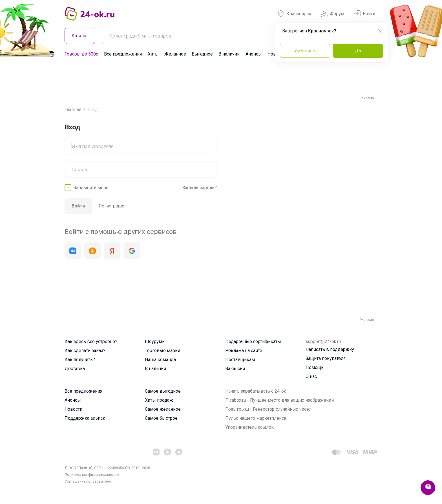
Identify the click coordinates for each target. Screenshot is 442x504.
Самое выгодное (163, 391)
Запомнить (91, 188)
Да (358, 51)
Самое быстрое (161, 418)
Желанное (175, 54)
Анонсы (254, 54)
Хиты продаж (159, 400)
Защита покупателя (326, 358)
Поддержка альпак (85, 418)
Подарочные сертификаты (253, 341)
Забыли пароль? (200, 188)
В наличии (229, 54)
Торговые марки (163, 351)
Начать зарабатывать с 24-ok (256, 391)
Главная (73, 110)
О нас (311, 376)
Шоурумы (155, 341)
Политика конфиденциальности (92, 475)
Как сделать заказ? (85, 351)
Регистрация (112, 206)
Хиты (153, 54)
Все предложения (123, 54)
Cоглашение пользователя (88, 481)
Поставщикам (240, 360)
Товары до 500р (81, 54)
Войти (364, 14)
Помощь (315, 367)
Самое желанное (163, 409)
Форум (332, 14)
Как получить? (80, 360)
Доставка (75, 369)
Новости (73, 409)
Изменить (305, 51)
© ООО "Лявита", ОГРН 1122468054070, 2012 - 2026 (107, 468)
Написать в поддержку (330, 349)
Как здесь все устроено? (91, 341)
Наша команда (160, 360)
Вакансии (235, 369)
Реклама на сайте (244, 351)
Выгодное (202, 54)
